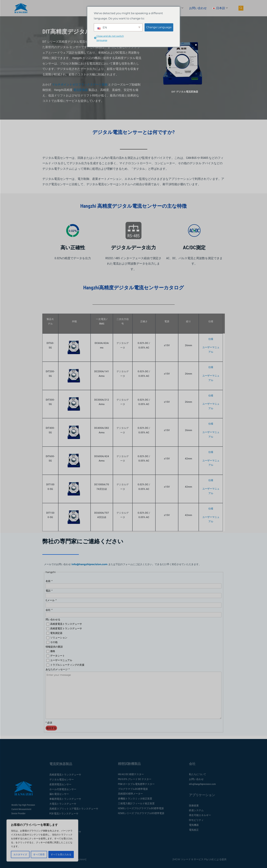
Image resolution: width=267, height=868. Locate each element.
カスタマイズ (20, 854)
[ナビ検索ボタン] (241, 8)
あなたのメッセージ (57, 669)
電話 (49, 591)
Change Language (159, 27)
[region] (42, 840)
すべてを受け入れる (61, 854)
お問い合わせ (198, 8)
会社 (49, 610)
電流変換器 (80, 90)
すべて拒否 (39, 854)
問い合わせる (53, 619)
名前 (49, 581)
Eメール (51, 600)
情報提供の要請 (54, 647)
